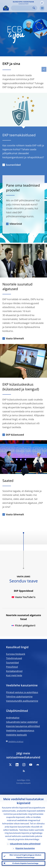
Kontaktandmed (14, 671)
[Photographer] (45, 241)
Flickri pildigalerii (23, 625)
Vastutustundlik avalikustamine (22, 701)
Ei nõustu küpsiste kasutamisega (25, 863)
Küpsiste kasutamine (25, 848)
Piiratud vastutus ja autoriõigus (22, 692)
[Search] (22, 8)
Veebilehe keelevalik (16, 735)
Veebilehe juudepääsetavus (20, 730)
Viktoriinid (16, 224)
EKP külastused (15, 435)
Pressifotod (12, 667)
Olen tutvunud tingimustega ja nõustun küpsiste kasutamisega (25, 856)
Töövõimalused (14, 658)
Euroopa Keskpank (16, 654)
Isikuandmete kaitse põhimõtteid (25, 844)
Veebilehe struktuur (16, 741)
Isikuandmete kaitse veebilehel (22, 722)
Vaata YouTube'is (24, 597)
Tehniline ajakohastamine (19, 697)
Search (34, 8)
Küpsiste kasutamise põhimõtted (23, 726)
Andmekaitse (13, 718)
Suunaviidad (13, 165)
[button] (42, 3)
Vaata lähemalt (15, 338)
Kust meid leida (14, 675)
